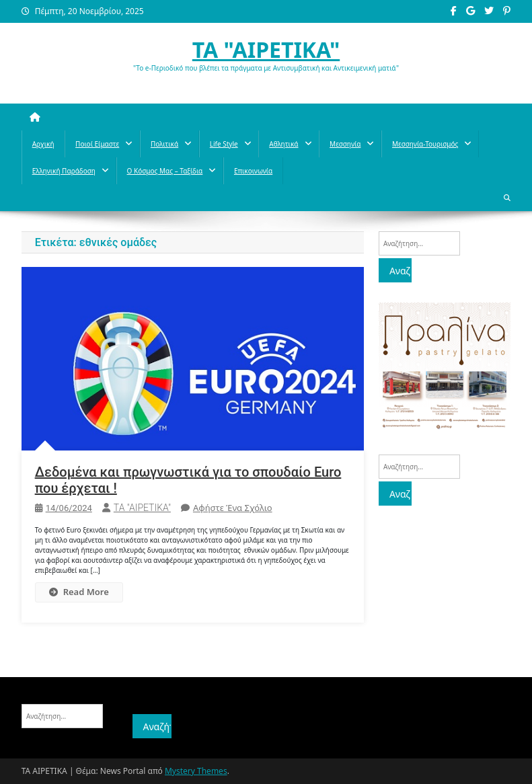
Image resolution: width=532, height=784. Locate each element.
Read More (79, 592)
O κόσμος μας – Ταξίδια (165, 171)
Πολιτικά (164, 144)
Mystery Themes (196, 771)
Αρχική (43, 144)
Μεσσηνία (345, 144)
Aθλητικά (283, 144)
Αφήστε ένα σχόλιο (233, 508)
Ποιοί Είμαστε (97, 144)
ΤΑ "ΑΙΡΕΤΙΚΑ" (266, 49)
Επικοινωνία (253, 171)
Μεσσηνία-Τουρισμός (425, 144)
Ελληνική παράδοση (64, 171)
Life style (224, 144)
